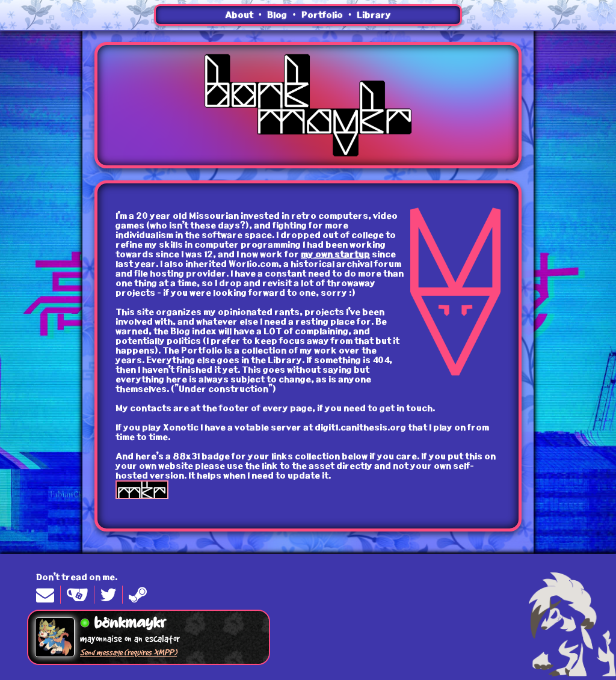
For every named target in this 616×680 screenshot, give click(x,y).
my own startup (335, 254)
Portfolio (322, 15)
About (239, 15)
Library (374, 15)
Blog (277, 15)
